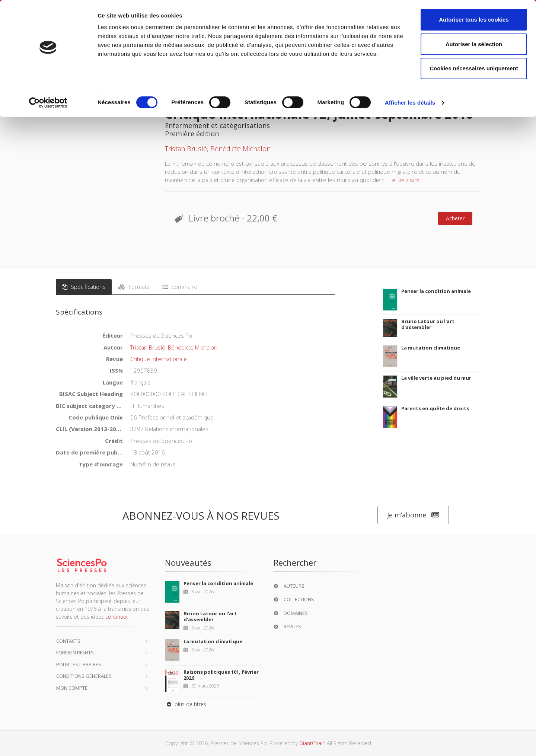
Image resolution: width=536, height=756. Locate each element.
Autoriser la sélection (474, 44)
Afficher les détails (410, 103)
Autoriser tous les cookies (474, 20)
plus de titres (186, 704)
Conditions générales (84, 676)
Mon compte (72, 688)
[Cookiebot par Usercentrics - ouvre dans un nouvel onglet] (48, 103)
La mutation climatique (431, 348)
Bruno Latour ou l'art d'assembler (428, 324)
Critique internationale (159, 359)
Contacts (68, 641)
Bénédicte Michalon (240, 149)
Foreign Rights (75, 653)
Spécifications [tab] (84, 287)
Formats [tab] (134, 287)
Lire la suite (406, 180)
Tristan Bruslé (186, 149)
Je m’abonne (413, 515)
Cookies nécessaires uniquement (474, 68)
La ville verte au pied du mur (436, 378)
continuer (117, 617)
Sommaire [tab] (180, 287)
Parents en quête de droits (435, 408)
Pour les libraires (79, 664)
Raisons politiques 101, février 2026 (221, 675)
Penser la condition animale (436, 291)
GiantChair (312, 743)
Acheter (455, 218)
